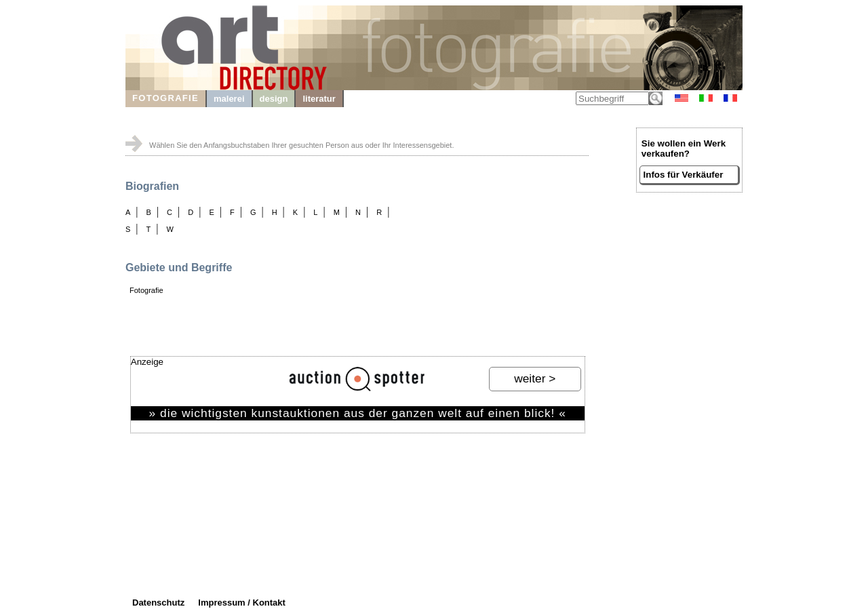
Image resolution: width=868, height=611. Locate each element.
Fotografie (146, 290)
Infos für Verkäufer (684, 175)
